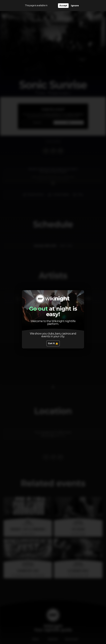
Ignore (75, 6)
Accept (63, 6)
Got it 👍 (53, 343)
